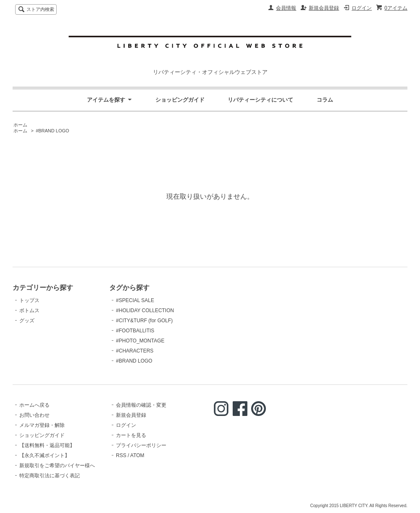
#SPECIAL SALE (135, 300)
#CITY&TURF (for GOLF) (144, 321)
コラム (325, 100)
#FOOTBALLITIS (135, 331)
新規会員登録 (324, 8)
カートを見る (131, 435)
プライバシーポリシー (141, 445)
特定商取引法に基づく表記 (50, 476)
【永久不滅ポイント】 (45, 455)
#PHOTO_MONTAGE (140, 341)
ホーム (20, 125)
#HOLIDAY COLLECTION (145, 310)
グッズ (27, 321)
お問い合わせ (34, 415)
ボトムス (29, 310)
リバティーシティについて (260, 100)
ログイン (362, 8)
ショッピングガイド (180, 100)
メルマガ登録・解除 (42, 425)
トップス (29, 300)
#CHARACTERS (135, 351)
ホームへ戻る (34, 405)
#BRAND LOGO (52, 131)
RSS (121, 455)
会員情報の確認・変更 (141, 405)
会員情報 (286, 8)
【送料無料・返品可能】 (47, 445)
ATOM (137, 455)
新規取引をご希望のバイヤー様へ (57, 466)
